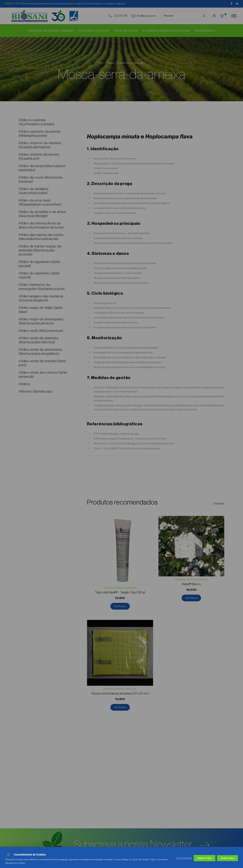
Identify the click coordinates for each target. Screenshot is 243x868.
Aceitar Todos (227, 858)
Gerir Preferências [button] (184, 858)
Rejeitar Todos (205, 858)
